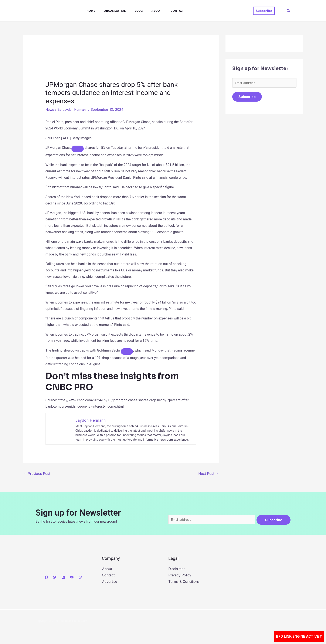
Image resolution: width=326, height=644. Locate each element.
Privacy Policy (180, 576)
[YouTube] (72, 578)
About (147, 11)
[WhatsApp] (80, 578)
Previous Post (37, 474)
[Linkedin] (63, 578)
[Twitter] (55, 578)
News (50, 109)
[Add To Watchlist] (78, 149)
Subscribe (247, 97)
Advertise (110, 582)
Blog (131, 11)
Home (87, 11)
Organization (109, 11)
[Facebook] (46, 578)
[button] (264, 11)
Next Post (208, 474)
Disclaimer (177, 569)
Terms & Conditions (184, 582)
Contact (167, 11)
